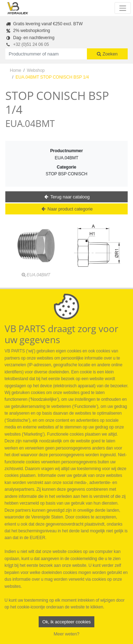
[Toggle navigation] (123, 8)
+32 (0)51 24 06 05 (31, 44)
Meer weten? (66, 634)
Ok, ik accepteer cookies (66, 622)
